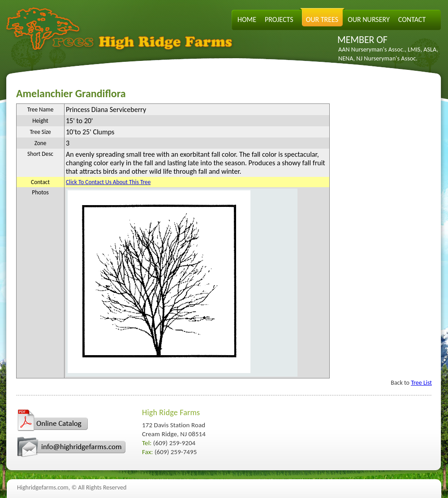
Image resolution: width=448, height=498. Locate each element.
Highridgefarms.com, (43, 487)
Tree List (421, 383)
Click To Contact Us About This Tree (108, 182)
